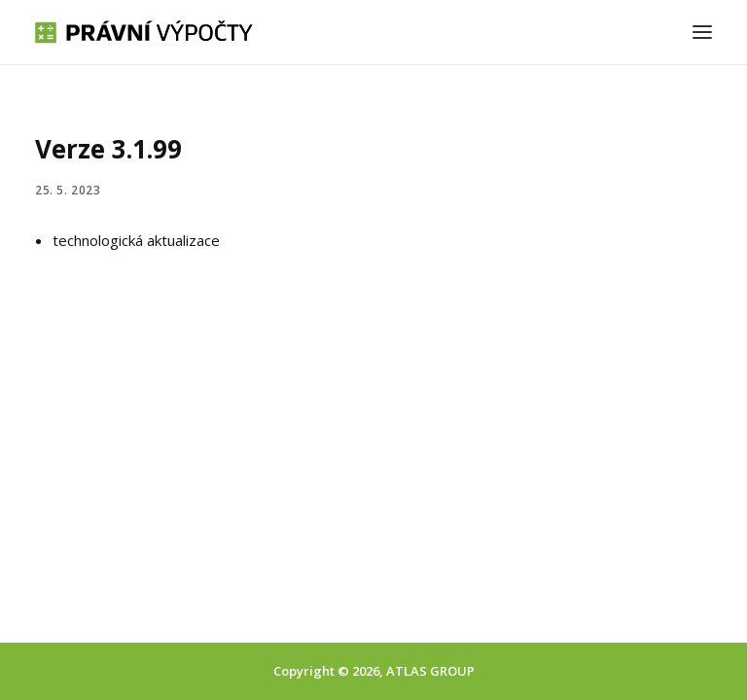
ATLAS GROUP (430, 671)
